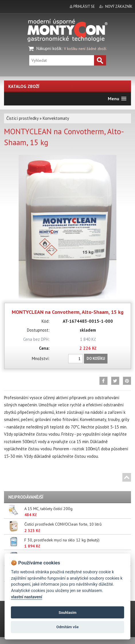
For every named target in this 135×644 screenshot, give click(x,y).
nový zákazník (119, 6)
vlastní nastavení (27, 597)
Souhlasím (67, 613)
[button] (117, 99)
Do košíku (96, 358)
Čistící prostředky (22, 118)
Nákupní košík (49, 48)
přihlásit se (84, 6)
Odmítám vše (68, 627)
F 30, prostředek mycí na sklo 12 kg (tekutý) (62, 540)
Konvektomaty (56, 118)
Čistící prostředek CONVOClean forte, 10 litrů (63, 524)
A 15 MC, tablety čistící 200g (48, 509)
